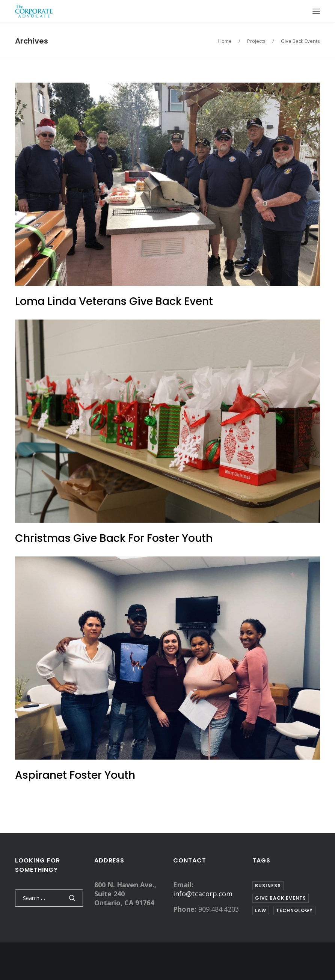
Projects (256, 41)
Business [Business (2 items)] (268, 886)
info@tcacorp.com (203, 894)
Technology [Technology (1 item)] (294, 910)
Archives (32, 41)
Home (225, 41)
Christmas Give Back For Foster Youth (114, 538)
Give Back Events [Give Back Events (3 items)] (281, 898)
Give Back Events (300, 41)
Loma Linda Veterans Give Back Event (114, 301)
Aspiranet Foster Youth (75, 775)
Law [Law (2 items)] (261, 910)
